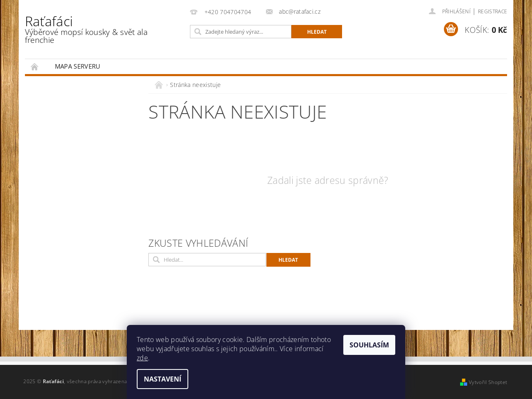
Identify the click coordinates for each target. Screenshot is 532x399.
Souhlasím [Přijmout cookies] (369, 345)
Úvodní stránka (35, 66)
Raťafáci (101, 29)
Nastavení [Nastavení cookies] (163, 379)
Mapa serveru (78, 66)
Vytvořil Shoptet (488, 382)
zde (142, 358)
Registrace (493, 11)
